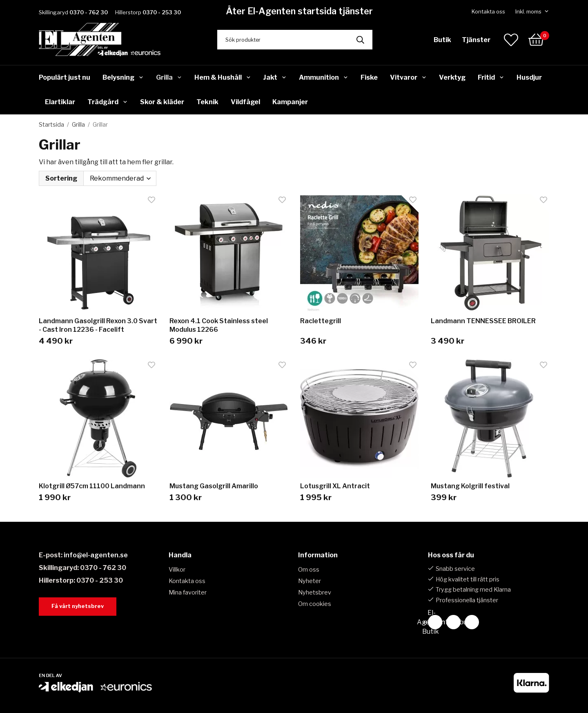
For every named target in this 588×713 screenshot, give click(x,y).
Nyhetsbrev (315, 592)
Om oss (309, 570)
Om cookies (315, 604)
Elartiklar (60, 102)
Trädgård (108, 102)
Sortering (61, 178)
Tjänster (476, 40)
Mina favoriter (188, 592)
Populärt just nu (65, 77)
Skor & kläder (162, 102)
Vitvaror (408, 77)
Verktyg (452, 77)
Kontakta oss (488, 11)
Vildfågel (245, 102)
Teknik (207, 102)
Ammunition (324, 77)
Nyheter (310, 581)
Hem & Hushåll (223, 77)
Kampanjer (290, 102)
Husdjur (529, 77)
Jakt (275, 77)
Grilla (169, 77)
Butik (442, 40)
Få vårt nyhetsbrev (78, 606)
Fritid (491, 77)
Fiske (369, 77)
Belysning (123, 77)
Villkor (177, 570)
